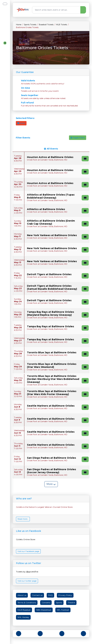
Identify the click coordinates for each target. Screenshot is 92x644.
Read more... (23, 519)
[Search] (56, 10)
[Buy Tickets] (85, 159)
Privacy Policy (65, 595)
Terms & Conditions (27, 603)
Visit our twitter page (27, 581)
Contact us (37, 595)
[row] (51, 158)
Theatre (71, 603)
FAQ (50, 595)
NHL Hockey (23, 617)
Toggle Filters (78, 138)
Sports (59, 603)
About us (22, 595)
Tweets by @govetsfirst (27, 572)
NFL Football (63, 610)
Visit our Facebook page (28, 551)
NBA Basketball (44, 610)
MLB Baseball (24, 610)
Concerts (46, 603)
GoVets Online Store (26, 539)
